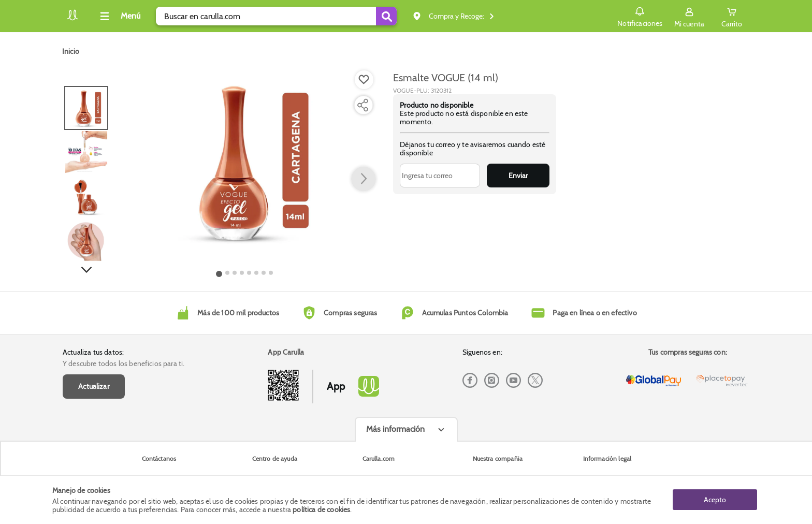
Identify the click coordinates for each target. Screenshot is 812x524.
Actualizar (94, 386)
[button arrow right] (364, 179)
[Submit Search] (386, 16)
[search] (276, 16)
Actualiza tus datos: (93, 352)
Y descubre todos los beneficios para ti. (124, 363)
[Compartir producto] (363, 105)
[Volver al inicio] (72, 19)
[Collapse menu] (119, 16)
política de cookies (321, 510)
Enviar (518, 176)
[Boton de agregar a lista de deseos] (364, 80)
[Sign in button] (689, 16)
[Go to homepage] (71, 51)
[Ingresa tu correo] (440, 176)
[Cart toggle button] (732, 16)
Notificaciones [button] (640, 16)
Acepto (715, 500)
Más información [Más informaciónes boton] (395, 429)
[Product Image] (245, 161)
